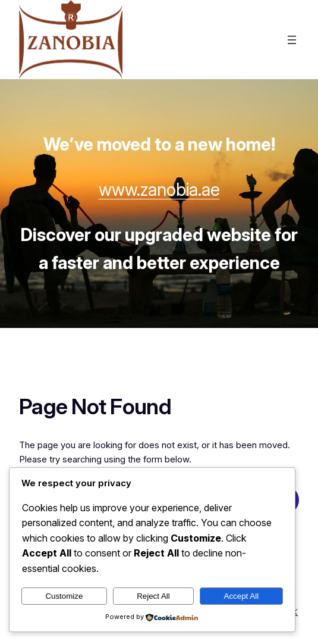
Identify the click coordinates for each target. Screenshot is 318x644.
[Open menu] (292, 40)
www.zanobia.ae (159, 190)
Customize (64, 596)
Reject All (153, 596)
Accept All (242, 596)
